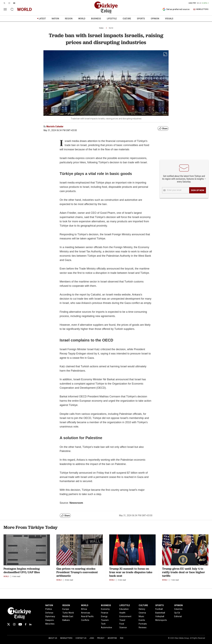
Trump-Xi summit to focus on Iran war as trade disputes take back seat (131, 572)
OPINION (155, 19)
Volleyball (160, 616)
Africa (84, 609)
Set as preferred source (176, 9)
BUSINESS (96, 19)
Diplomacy (50, 616)
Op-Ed (177, 613)
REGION (69, 19)
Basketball (160, 613)
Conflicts (85, 620)
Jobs (92, 638)
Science (123, 627)
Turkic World (68, 613)
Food (122, 624)
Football (159, 609)
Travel (122, 620)
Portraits (143, 624)
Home (101, 28)
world (25, 9)
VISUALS (169, 19)
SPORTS (141, 19)
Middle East (68, 616)
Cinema (142, 613)
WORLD (82, 19)
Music (141, 616)
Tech (103, 624)
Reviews (143, 627)
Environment (125, 616)
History (142, 609)
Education (124, 609)
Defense (49, 613)
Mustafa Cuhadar (55, 126)
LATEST (42, 19)
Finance (105, 613)
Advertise (112, 638)
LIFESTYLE (112, 19)
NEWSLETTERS (201, 9)
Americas (86, 613)
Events (142, 620)
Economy (105, 609)
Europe (66, 609)
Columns (178, 609)
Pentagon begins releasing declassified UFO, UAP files (22, 570)
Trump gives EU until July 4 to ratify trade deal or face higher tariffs (184, 572)
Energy (104, 616)
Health (122, 613)
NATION (55, 19)
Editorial (178, 616)
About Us (53, 638)
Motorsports (161, 620)
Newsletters (66, 638)
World (111, 28)
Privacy (101, 638)
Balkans (66, 620)
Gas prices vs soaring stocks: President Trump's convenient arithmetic (77, 572)
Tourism (105, 620)
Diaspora (49, 620)
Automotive (107, 627)
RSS (122, 638)
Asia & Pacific (87, 616)
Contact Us (81, 638)
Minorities (50, 624)
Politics (49, 609)
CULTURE (127, 19)
